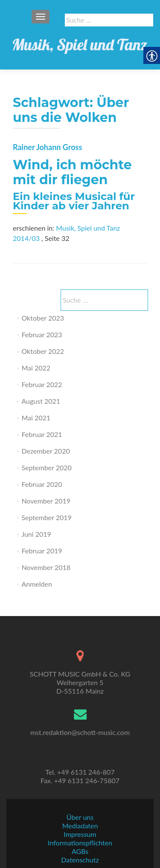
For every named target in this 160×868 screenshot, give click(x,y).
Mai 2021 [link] (36, 418)
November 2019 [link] (46, 501)
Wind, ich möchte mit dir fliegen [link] (72, 172)
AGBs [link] (80, 851)
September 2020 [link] (46, 467)
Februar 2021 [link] (42, 434)
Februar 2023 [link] (42, 334)
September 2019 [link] (46, 517)
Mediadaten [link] (80, 826)
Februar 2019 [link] (42, 551)
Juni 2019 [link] (36, 534)
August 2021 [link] (41, 401)
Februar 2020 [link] (42, 484)
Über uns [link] (80, 817)
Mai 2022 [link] (36, 368)
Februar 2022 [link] (42, 384)
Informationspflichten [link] (80, 843)
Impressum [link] (80, 834)
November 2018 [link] (46, 567)
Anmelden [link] (36, 584)
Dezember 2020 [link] (45, 451)
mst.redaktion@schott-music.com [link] (80, 732)
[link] (80, 43)
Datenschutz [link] (80, 860)
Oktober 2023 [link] (43, 318)
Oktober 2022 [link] (43, 351)
